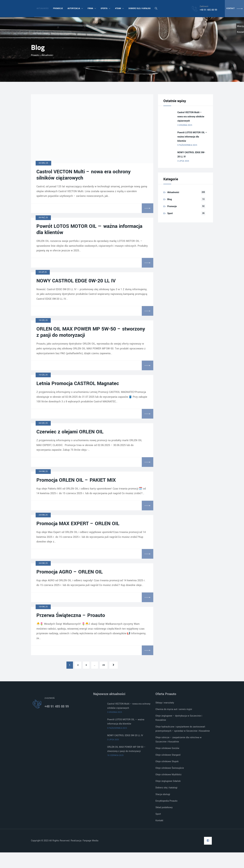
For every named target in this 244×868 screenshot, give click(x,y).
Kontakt (159, 821)
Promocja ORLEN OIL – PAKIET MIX (76, 480)
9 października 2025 (187, 145)
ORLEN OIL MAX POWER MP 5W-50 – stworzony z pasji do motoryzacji (91, 332)
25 (104, 665)
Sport (170, 213)
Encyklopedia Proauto (166, 801)
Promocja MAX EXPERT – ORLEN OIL (78, 524)
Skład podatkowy (164, 807)
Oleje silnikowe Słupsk (167, 761)
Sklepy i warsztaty (165, 703)
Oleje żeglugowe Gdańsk (168, 781)
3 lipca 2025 (183, 161)
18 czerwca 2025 (115, 755)
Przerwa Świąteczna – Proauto (71, 615)
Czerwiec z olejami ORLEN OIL (70, 432)
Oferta (105, 8)
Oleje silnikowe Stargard (168, 755)
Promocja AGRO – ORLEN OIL (70, 572)
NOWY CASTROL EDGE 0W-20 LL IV (76, 281)
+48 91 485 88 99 (57, 706)
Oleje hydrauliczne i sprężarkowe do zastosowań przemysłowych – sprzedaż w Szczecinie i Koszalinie (183, 729)
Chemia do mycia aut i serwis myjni (174, 709)
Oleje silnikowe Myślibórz (168, 775)
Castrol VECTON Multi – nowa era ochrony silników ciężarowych (83, 175)
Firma (92, 8)
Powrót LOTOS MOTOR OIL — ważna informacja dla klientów (89, 229)
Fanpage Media (91, 841)
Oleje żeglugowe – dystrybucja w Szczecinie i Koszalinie (179, 718)
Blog (170, 199)
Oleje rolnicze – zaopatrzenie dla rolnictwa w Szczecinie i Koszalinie (178, 740)
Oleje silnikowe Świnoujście (170, 768)
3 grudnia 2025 (185, 125)
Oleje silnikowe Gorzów (167, 748)
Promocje (58, 8)
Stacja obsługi (163, 794)
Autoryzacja (75, 8)
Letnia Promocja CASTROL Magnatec (78, 384)
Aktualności (42, 8)
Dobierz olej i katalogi (139, 8)
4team (119, 8)
